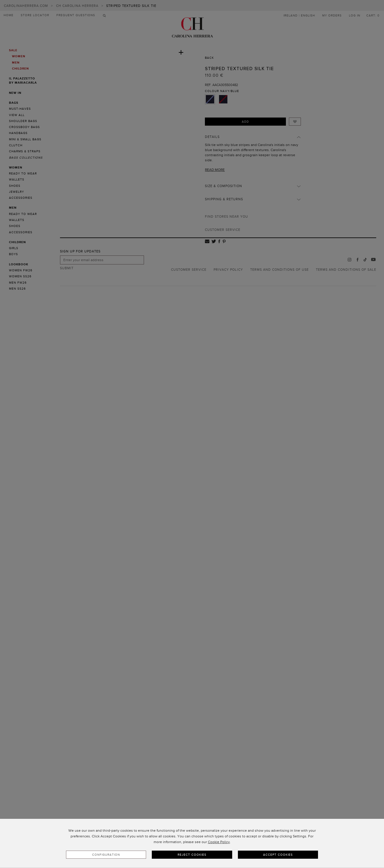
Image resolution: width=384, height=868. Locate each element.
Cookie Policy (219, 842)
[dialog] (192, 843)
